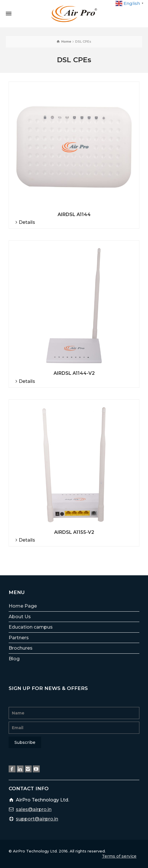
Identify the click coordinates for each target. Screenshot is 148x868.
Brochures (21, 648)
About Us (20, 617)
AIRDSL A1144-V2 (74, 373)
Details (27, 222)
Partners (19, 638)
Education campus (31, 627)
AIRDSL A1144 (74, 214)
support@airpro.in (37, 819)
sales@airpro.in (34, 809)
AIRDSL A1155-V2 (74, 532)
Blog (14, 659)
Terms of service (119, 856)
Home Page (23, 606)
